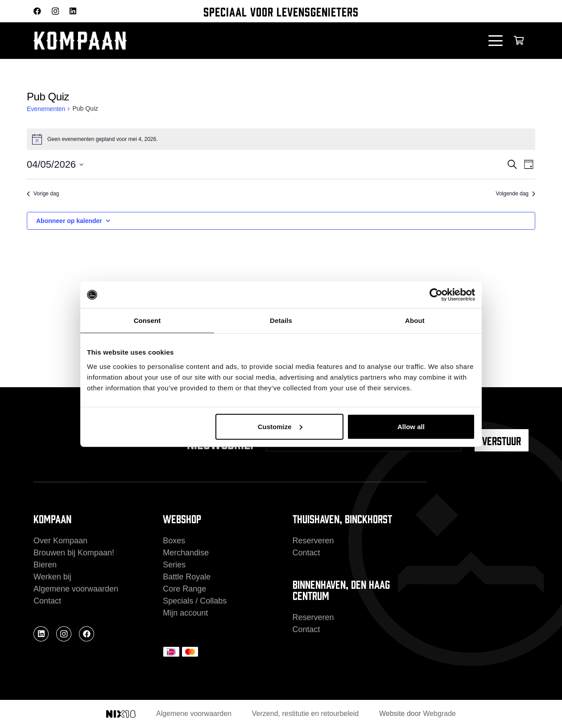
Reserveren (313, 541)
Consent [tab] (147, 321)
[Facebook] (37, 11)
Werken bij (52, 577)
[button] (496, 41)
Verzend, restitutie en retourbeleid (305, 714)
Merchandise (186, 553)
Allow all (411, 426)
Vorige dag (43, 194)
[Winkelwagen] (519, 41)
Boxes (174, 541)
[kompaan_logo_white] (123, 41)
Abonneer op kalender (69, 221)
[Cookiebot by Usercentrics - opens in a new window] (436, 295)
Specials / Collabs (195, 601)
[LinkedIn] (73, 11)
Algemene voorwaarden (76, 589)
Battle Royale (187, 577)
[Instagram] (55, 11)
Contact (47, 601)
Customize (280, 426)
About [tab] (415, 321)
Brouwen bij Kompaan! (74, 553)
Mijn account (185, 613)
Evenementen (46, 109)
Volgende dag (516, 194)
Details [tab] (281, 321)
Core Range (184, 589)
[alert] (281, 139)
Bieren (45, 565)
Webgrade (439, 714)
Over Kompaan (60, 541)
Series (174, 565)
